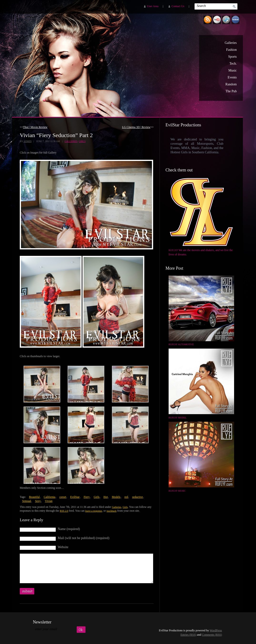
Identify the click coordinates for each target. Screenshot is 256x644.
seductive (138, 497)
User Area (153, 6)
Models (116, 497)
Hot (105, 497)
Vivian (49, 501)
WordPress (216, 630)
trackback (111, 511)
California (49, 497)
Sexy (38, 501)
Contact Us (178, 6)
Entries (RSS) (188, 635)
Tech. (233, 64)
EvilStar (75, 497)
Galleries (231, 43)
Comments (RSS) (212, 635)
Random (231, 84)
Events (232, 77)
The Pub (231, 91)
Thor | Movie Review (35, 127)
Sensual (27, 501)
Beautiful (34, 497)
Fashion (231, 50)
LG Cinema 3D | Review (136, 127)
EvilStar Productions (157, 62)
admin (27, 141)
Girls (82, 141)
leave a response (94, 511)
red (126, 497)
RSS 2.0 (64, 511)
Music (233, 70)
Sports (232, 57)
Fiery (87, 497)
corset (63, 497)
